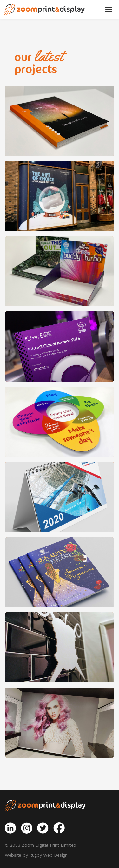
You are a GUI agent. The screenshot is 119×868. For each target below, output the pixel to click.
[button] (109, 10)
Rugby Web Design (48, 855)
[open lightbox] (60, 121)
